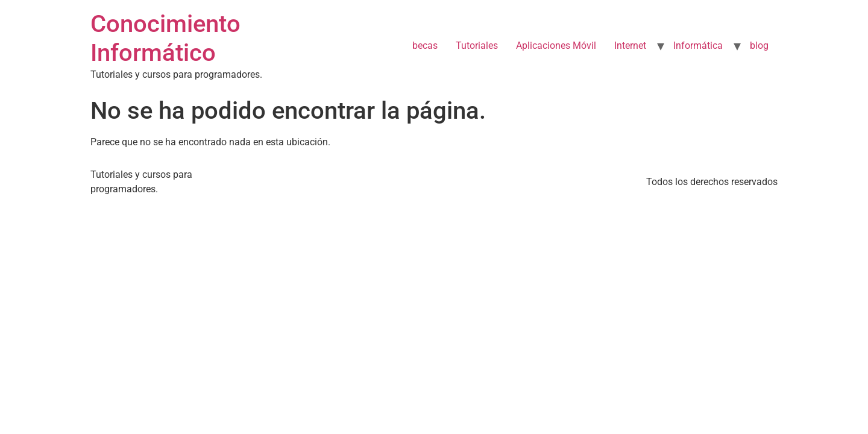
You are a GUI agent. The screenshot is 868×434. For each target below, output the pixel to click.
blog (759, 46)
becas (425, 46)
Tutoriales (477, 46)
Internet (630, 46)
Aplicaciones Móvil (556, 46)
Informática (698, 46)
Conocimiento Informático (165, 38)
